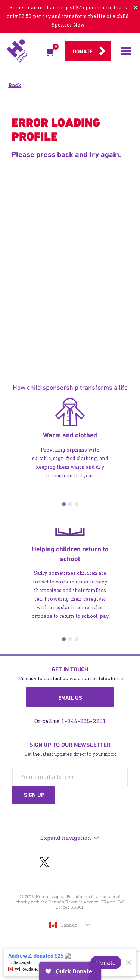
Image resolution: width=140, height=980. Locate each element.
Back (15, 85)
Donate (83, 52)
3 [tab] (77, 504)
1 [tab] (64, 504)
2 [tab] (70, 504)
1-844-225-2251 (84, 721)
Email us (70, 698)
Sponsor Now (68, 25)
